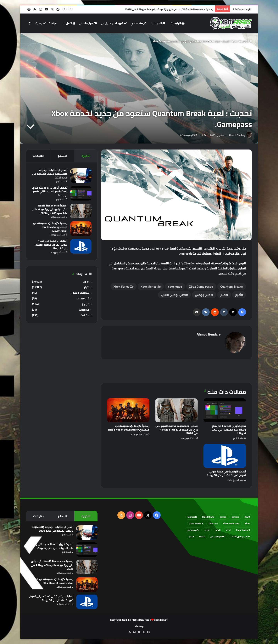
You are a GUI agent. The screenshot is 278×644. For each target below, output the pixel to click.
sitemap (139, 626)
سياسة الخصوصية (46, 23)
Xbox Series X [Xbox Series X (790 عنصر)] (243, 530)
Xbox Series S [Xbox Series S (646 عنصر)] (196, 523)
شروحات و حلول (116, 23)
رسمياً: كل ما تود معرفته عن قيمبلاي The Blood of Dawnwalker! (129, 428)
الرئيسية (178, 23)
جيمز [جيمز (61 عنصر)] (191, 537)
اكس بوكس (203, 295)
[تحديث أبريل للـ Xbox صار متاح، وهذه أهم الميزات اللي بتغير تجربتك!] (225, 410)
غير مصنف (83, 299)
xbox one (174, 286)
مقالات (140, 23)
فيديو (86, 304)
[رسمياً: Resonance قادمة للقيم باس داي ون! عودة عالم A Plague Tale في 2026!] (176, 410)
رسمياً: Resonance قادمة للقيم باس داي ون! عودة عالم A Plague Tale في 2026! (169, 9)
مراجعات (90, 23)
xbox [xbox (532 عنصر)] (247, 523)
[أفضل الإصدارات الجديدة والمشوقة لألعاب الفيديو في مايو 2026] (81, 175)
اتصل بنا (69, 23)
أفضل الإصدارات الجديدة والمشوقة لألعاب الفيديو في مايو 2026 (50, 174)
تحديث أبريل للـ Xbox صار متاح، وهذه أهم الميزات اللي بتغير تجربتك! (228, 430)
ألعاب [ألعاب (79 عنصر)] (218, 530)
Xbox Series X (123, 286)
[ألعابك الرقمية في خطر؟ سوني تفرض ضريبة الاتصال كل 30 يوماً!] (225, 456)
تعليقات (38, 156)
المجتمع (158, 23)
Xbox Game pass (200, 286)
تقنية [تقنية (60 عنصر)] (202, 537)
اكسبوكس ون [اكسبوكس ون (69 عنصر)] (218, 537)
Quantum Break (231, 286)
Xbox (234, 41)
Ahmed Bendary (237, 135)
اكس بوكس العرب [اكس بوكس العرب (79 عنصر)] (240, 537)
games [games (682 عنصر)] (223, 517)
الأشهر (63, 156)
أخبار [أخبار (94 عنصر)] (228, 530)
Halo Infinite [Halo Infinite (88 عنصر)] (208, 517)
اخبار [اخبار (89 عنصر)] (207, 530)
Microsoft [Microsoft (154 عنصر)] (192, 517)
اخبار (223, 295)
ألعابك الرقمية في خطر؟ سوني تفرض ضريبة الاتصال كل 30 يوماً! (226, 473)
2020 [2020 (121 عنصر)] (247, 517)
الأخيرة (86, 156)
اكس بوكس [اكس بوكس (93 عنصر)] (193, 530)
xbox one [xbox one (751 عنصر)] (213, 523)
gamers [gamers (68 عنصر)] (235, 517)
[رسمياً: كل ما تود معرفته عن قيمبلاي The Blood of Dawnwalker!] (128, 410)
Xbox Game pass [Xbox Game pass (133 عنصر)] (231, 523)
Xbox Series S (150, 286)
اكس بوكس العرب (174, 295)
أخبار (238, 295)
